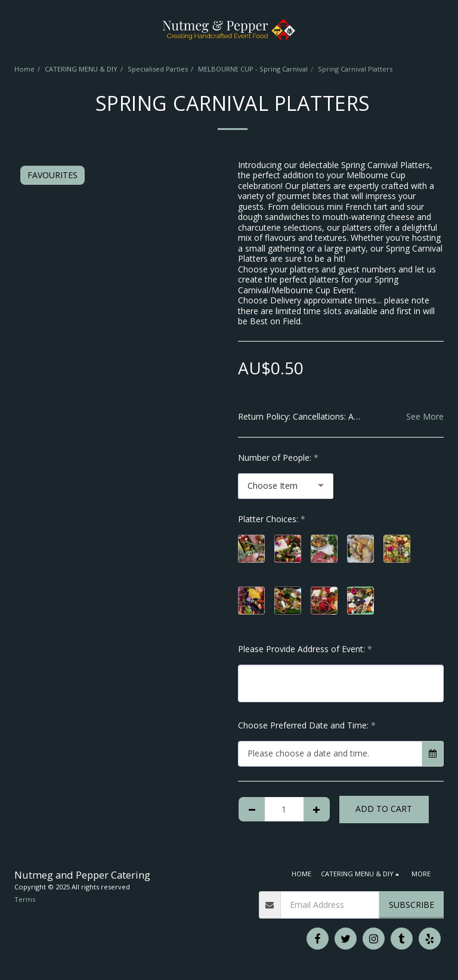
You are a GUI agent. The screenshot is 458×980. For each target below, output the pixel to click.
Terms (25, 899)
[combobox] (286, 486)
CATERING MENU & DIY (81, 69)
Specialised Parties (158, 69)
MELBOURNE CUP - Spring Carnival (253, 69)
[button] (13, 29)
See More (425, 416)
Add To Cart (384, 809)
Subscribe (411, 905)
